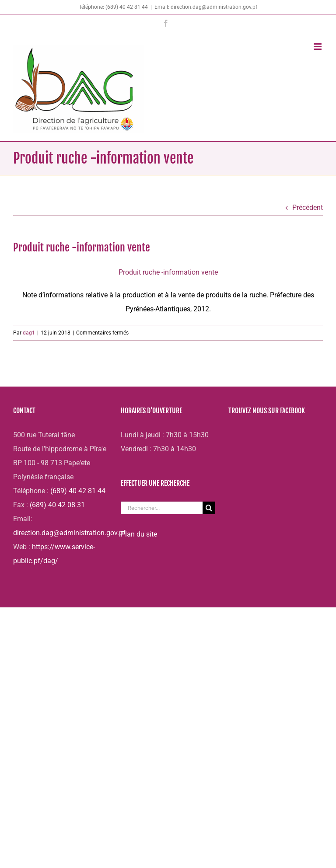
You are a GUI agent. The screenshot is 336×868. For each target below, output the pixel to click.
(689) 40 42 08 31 (57, 505)
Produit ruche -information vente (168, 272)
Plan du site (139, 534)
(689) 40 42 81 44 (78, 491)
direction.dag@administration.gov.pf (69, 533)
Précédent (308, 207)
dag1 (29, 333)
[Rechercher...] (162, 508)
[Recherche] (209, 508)
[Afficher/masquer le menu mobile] (318, 47)
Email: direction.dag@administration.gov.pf (206, 7)
